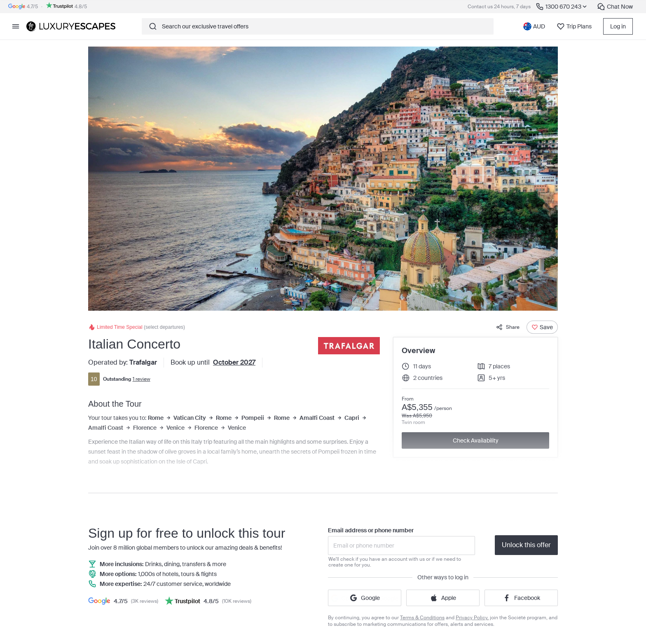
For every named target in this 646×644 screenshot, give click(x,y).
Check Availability (476, 440)
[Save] (542, 327)
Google (365, 598)
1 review (142, 379)
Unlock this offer (526, 545)
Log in (618, 26)
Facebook (521, 598)
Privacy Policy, (472, 618)
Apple (443, 598)
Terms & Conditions (422, 618)
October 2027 (234, 362)
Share (508, 327)
